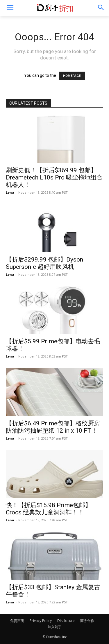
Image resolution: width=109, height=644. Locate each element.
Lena (10, 192)
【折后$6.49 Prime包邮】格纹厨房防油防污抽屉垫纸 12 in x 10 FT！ (53, 427)
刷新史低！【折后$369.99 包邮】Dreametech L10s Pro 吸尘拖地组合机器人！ (54, 177)
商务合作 (87, 621)
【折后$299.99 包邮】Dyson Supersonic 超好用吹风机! (44, 263)
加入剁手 (55, 627)
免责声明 (17, 621)
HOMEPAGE (72, 76)
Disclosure (66, 621)
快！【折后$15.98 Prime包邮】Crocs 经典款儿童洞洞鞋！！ (49, 509)
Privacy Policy (41, 621)
